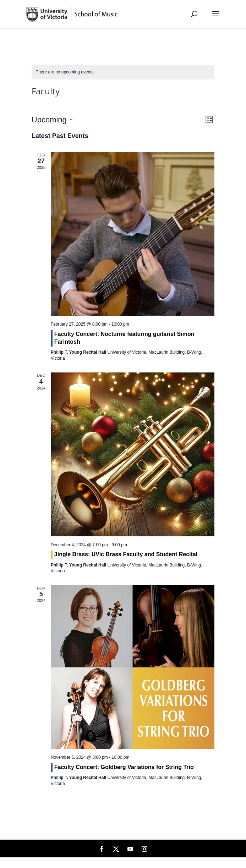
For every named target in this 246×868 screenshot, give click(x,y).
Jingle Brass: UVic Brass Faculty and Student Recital (126, 554)
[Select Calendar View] (209, 120)
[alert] (65, 72)
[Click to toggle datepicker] (52, 120)
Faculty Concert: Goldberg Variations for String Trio (124, 767)
